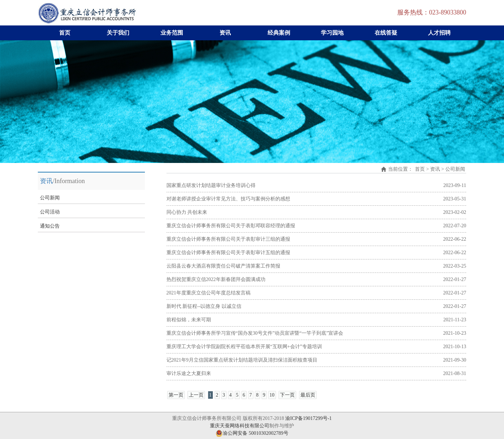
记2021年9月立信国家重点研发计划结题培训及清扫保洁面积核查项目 (242, 360)
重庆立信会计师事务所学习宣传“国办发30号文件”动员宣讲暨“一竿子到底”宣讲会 (255, 333)
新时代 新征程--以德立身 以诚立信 (204, 306)
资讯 (225, 33)
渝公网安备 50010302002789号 (252, 433)
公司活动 (50, 212)
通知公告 (50, 226)
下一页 (287, 395)
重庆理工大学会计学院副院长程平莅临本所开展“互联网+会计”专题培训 (244, 347)
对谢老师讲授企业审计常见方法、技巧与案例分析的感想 (228, 199)
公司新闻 (50, 198)
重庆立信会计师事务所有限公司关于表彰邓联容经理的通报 (231, 226)
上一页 (196, 395)
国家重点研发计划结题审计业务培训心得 (211, 185)
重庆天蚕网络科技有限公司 (240, 426)
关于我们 (118, 33)
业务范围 (172, 33)
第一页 (176, 395)
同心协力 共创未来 (187, 212)
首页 (65, 33)
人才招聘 (439, 33)
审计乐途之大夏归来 (189, 373)
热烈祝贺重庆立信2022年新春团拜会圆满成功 (216, 279)
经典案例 (279, 33)
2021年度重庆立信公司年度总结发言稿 (209, 293)
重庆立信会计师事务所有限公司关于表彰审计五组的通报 (228, 253)
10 (272, 395)
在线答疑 (386, 33)
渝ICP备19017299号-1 (308, 418)
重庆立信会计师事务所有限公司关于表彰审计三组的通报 (228, 239)
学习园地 (332, 33)
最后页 (308, 395)
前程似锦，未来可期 (189, 320)
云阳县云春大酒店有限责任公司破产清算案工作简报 (223, 266)
